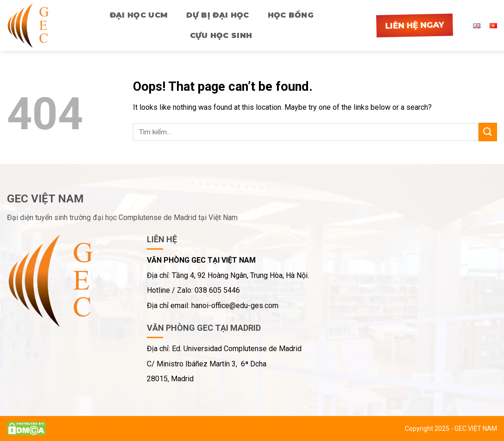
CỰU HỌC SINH (221, 35)
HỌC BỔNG (291, 15)
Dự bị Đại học (217, 15)
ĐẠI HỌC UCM (139, 15)
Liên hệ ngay (415, 25)
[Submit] (488, 132)
